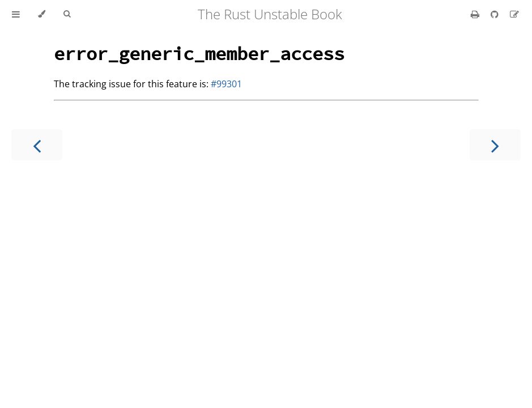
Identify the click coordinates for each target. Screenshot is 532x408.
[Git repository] (496, 14)
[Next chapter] (495, 145)
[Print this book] (476, 14)
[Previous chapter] (37, 145)
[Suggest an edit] (514, 14)
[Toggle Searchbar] (67, 14)
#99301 (226, 84)
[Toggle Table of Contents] (16, 14)
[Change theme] (42, 14)
